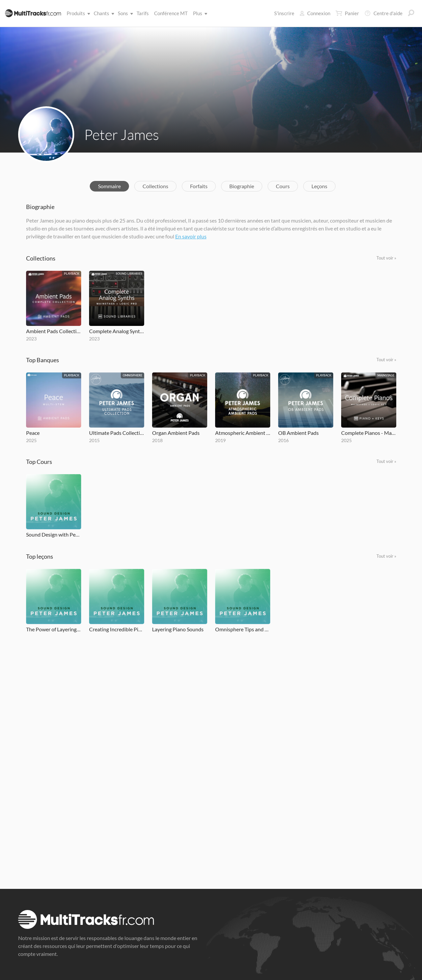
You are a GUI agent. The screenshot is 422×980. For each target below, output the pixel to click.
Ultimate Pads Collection (117, 433)
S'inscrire (284, 13)
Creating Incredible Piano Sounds (117, 629)
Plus (199, 13)
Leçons (319, 186)
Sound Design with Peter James (54, 534)
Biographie (242, 186)
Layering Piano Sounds (178, 629)
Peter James (122, 134)
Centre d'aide (383, 13)
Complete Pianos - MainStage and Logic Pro (369, 433)
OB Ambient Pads (298, 433)
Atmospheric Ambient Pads (243, 433)
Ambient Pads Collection (54, 331)
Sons (124, 13)
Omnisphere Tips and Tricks (243, 629)
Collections (155, 186)
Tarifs (143, 13)
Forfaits (199, 186)
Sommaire (109, 186)
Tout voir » (386, 258)
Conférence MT (171, 13)
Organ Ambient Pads (176, 433)
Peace (33, 433)
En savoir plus (191, 236)
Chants (103, 13)
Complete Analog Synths (117, 331)
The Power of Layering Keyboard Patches (54, 629)
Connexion (315, 13)
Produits (77, 13)
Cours (283, 186)
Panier (347, 13)
